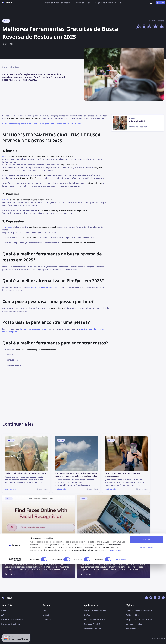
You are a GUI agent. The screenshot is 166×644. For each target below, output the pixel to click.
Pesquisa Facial (83, 3)
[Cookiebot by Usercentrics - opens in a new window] (15, 640)
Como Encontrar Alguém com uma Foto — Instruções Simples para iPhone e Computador (41, 124)
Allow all (147, 619)
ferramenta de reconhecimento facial (44, 287)
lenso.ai (6, 156)
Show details (121, 639)
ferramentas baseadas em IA (33, 329)
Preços (4, 610)
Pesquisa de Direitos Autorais (108, 3)
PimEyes (6, 200)
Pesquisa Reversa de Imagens (58, 3)
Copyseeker (7, 227)
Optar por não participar (95, 610)
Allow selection (147, 627)
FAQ (45, 610)
